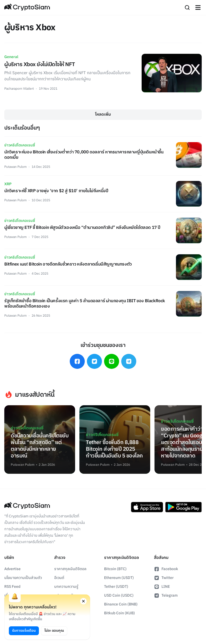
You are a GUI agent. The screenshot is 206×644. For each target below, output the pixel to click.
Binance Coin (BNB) (121, 604)
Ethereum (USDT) (119, 578)
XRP (8, 184)
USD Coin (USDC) (119, 595)
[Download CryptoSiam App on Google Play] (183, 507)
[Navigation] (198, 7)
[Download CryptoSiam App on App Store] (147, 507)
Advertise (12, 569)
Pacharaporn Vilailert (19, 89)
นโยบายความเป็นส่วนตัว (23, 578)
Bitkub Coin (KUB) (119, 613)
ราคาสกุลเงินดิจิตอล (70, 569)
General (11, 57)
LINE (162, 587)
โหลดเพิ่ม (103, 114)
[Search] (187, 7)
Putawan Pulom (15, 167)
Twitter (164, 578)
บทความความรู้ (66, 587)
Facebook (166, 569)
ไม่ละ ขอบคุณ (54, 631)
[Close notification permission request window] (83, 601)
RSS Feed (12, 587)
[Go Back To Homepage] (27, 7)
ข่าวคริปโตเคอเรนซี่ (20, 145)
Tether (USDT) (116, 587)
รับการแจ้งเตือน (24, 631)
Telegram (166, 595)
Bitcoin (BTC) (115, 569)
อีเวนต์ (59, 578)
